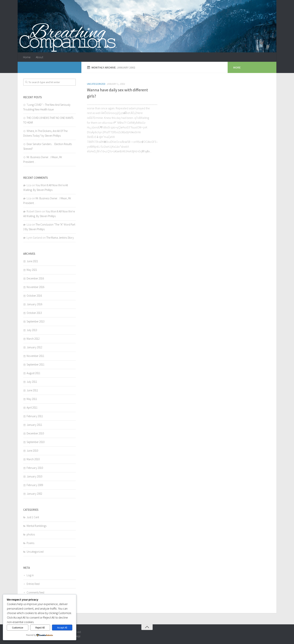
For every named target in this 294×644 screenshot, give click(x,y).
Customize (18, 628)
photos (31, 534)
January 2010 (34, 476)
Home (27, 57)
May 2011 (32, 399)
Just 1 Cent (33, 517)
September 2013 (36, 321)
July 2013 (32, 330)
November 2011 (35, 356)
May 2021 (32, 270)
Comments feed (35, 592)
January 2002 (34, 494)
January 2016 (34, 304)
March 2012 (33, 339)
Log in (30, 575)
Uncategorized (96, 84)
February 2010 (35, 468)
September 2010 (36, 442)
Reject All (40, 628)
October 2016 (34, 296)
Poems (30, 543)
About (39, 57)
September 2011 (36, 364)
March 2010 (33, 459)
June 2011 (32, 390)
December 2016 (35, 278)
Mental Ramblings (37, 526)
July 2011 (32, 382)
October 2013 (34, 313)
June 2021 (32, 261)
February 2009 (35, 485)
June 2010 (32, 451)
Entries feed (33, 584)
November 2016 (35, 287)
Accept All (62, 628)
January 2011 (34, 425)
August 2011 (33, 373)
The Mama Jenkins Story (60, 238)
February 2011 (35, 416)
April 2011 (32, 408)
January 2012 (34, 347)
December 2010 (35, 433)
